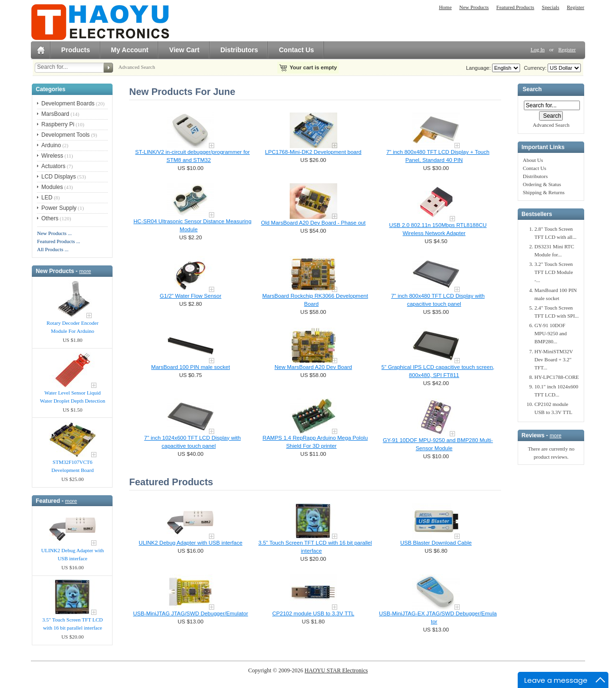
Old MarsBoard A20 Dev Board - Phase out (313, 223)
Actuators (53, 166)
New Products (474, 7)
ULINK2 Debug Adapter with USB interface (73, 554)
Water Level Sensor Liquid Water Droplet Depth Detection (72, 397)
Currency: (534, 68)
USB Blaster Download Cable (436, 543)
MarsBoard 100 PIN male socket (190, 367)
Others (50, 218)
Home (445, 7)
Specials (551, 7)
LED (47, 198)
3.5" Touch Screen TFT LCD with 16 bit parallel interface (72, 624)
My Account (130, 50)
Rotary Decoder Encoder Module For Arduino (72, 327)
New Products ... (54, 233)
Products (76, 50)
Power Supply (59, 208)
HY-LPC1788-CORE (557, 377)
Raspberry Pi (58, 124)
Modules (52, 187)
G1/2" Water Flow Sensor (190, 296)
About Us (533, 160)
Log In (538, 49)
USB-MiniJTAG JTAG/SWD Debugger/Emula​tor (190, 613)
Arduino (51, 145)
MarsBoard (55, 114)
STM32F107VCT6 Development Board (72, 466)
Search (532, 90)
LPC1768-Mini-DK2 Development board (313, 152)
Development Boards (68, 104)
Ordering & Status (542, 184)
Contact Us (296, 50)
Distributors (239, 50)
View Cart (184, 50)
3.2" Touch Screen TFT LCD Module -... (554, 272)
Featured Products (515, 7)
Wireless (52, 156)
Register (575, 7)
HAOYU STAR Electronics (336, 670)
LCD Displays (59, 177)
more (85, 271)
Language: (478, 68)
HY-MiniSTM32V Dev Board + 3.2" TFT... (554, 359)
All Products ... (53, 249)
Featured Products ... (59, 241)
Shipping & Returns (544, 192)
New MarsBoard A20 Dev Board (313, 367)
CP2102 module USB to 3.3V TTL (313, 613)
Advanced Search (137, 67)
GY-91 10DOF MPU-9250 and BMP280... (550, 333)
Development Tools (66, 135)
